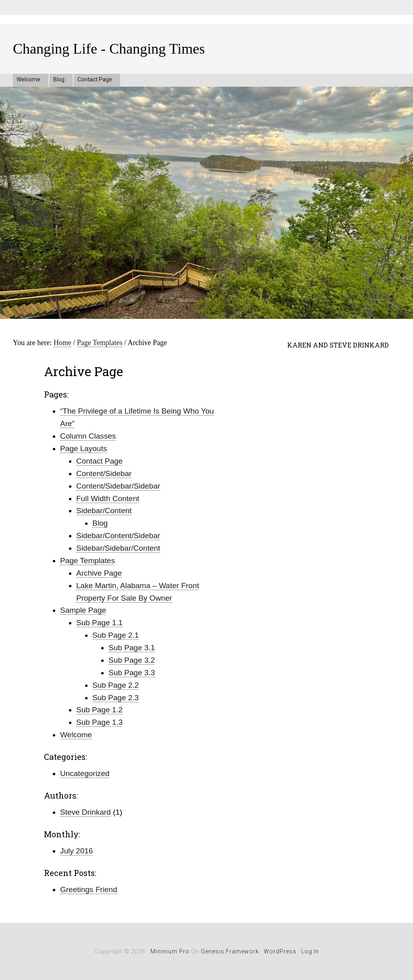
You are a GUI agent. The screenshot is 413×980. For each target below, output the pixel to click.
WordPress (280, 951)
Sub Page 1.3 (99, 722)
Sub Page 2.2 (116, 685)
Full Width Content (108, 498)
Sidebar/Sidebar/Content (118, 548)
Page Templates (88, 561)
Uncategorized (85, 773)
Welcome (76, 735)
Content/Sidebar (104, 473)
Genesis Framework (230, 951)
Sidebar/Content (104, 511)
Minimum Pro (170, 951)
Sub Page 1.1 (99, 623)
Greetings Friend (89, 889)
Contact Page (99, 461)
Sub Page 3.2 (132, 660)
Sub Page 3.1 (132, 648)
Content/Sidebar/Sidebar (118, 486)
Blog (100, 523)
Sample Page (83, 610)
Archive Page (99, 573)
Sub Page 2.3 (116, 698)
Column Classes (88, 436)
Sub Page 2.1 (116, 635)
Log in (310, 951)
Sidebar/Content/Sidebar (118, 536)
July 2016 (76, 851)
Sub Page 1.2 (99, 710)
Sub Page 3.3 (132, 673)
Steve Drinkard (86, 812)
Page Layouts (83, 448)
